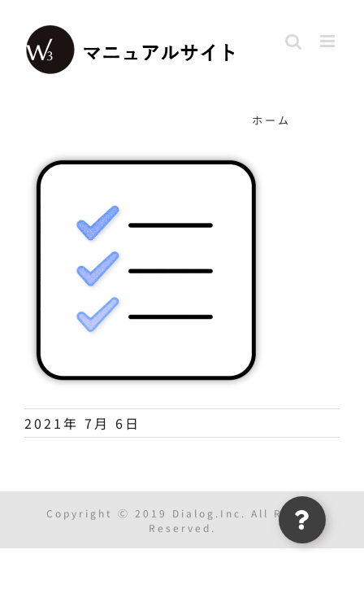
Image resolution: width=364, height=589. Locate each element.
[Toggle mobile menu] (330, 41)
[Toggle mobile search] (295, 41)
